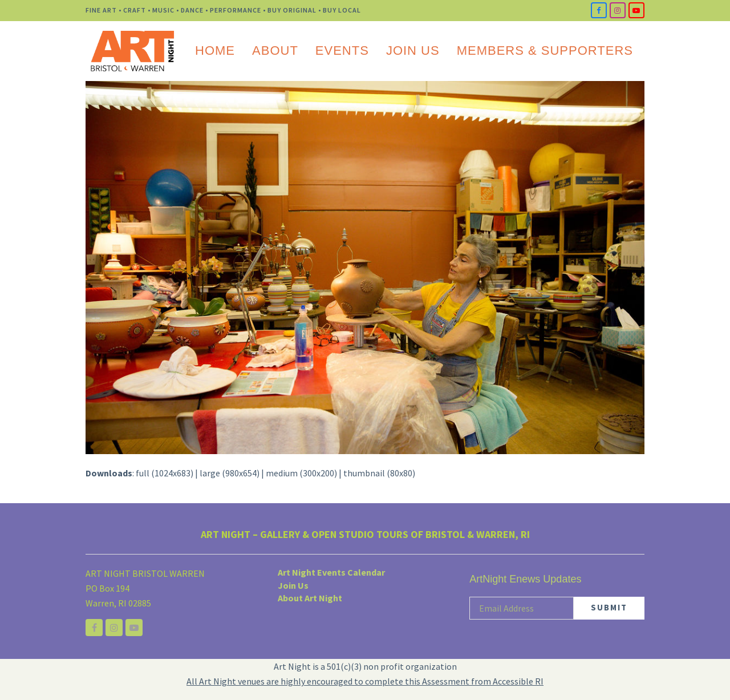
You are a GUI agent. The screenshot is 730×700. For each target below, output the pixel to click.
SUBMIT (609, 607)
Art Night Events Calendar (331, 572)
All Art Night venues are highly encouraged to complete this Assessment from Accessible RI (365, 681)
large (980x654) (230, 473)
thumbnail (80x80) (379, 473)
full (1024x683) (165, 473)
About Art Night (310, 598)
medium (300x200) (301, 473)
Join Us (293, 585)
